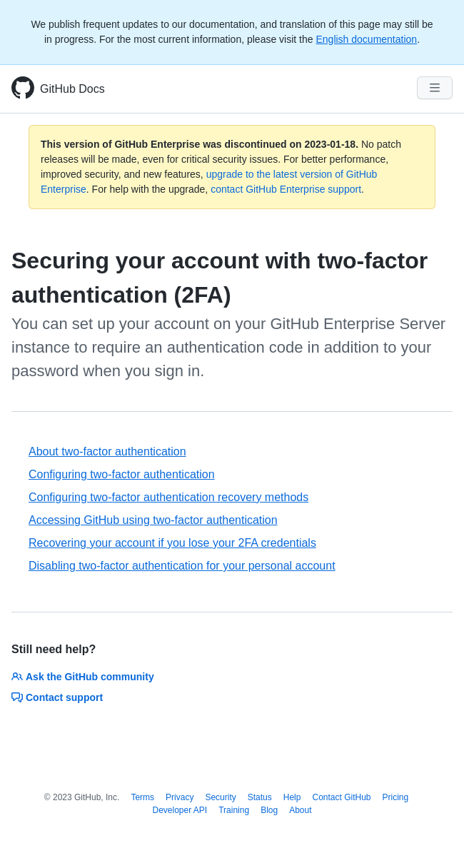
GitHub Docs (72, 89)
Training (234, 810)
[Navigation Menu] (435, 88)
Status (260, 797)
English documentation (366, 39)
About (300, 810)
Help (292, 797)
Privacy (180, 797)
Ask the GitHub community (83, 677)
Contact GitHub (341, 797)
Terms (142, 797)
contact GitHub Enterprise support (286, 189)
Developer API (180, 810)
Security (220, 797)
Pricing (396, 797)
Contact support (57, 697)
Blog (269, 810)
